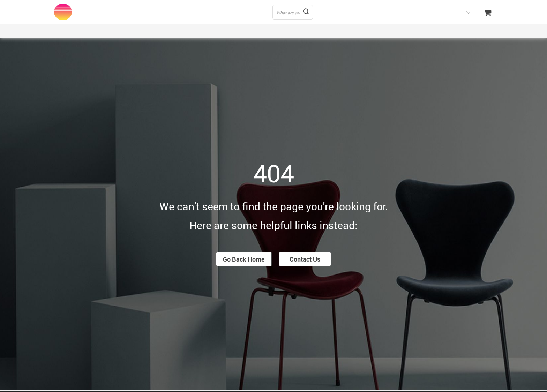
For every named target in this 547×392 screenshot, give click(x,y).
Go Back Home (244, 259)
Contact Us (305, 259)
